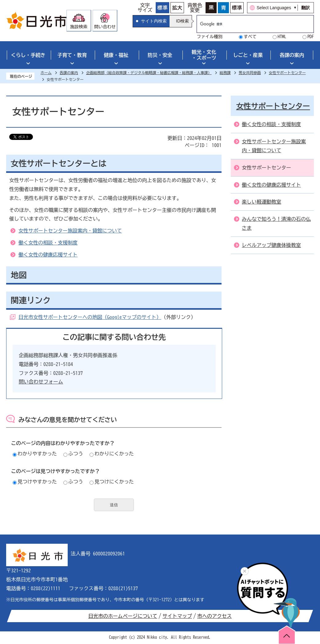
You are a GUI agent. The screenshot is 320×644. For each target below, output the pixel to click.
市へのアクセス (214, 616)
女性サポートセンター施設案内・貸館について (70, 231)
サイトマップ (177, 616)
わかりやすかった (35, 454)
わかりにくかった (112, 454)
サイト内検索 (154, 21)
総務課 (225, 73)
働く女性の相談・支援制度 (48, 243)
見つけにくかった (112, 482)
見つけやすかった (35, 482)
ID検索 (182, 21)
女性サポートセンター (287, 73)
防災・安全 (160, 55)
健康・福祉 (116, 55)
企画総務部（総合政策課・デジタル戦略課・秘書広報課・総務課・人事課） (149, 73)
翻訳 (306, 8)
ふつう (73, 454)
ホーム (46, 73)
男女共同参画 (250, 73)
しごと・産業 (248, 55)
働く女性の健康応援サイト (48, 255)
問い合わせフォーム (41, 382)
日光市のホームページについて (123, 616)
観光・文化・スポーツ (204, 55)
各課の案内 (292, 55)
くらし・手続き (28, 55)
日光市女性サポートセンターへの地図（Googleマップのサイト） (90, 317)
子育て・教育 (72, 55)
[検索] (249, 24)
